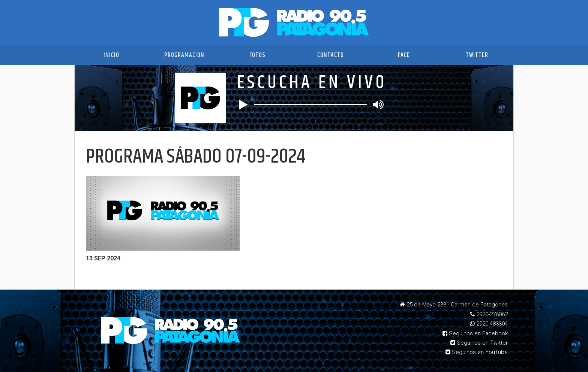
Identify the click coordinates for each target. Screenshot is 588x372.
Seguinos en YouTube (477, 352)
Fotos (257, 55)
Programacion (184, 55)
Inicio (111, 55)
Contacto (331, 55)
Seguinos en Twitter (479, 343)
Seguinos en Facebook (475, 333)
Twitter (477, 55)
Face (404, 55)
